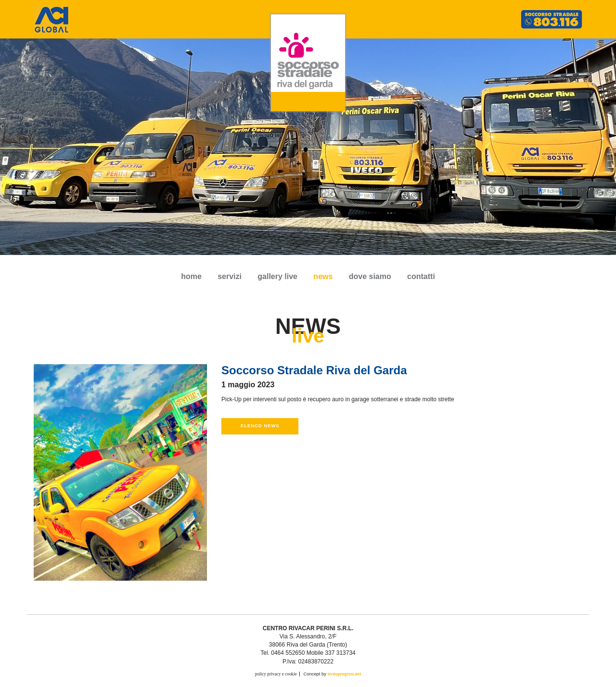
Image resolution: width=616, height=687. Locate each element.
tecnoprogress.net (344, 674)
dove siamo (370, 276)
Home (191, 276)
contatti (421, 276)
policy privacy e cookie (276, 674)
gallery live (277, 276)
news (323, 276)
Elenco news (260, 426)
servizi (230, 276)
